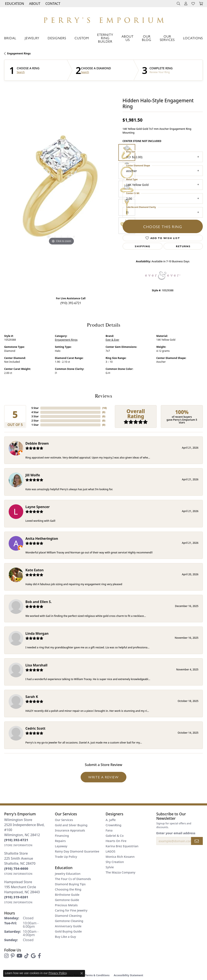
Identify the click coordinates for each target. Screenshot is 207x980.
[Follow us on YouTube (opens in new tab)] (19, 956)
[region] (61, 189)
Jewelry (32, 38)
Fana (109, 830)
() (105, 408)
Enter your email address (176, 833)
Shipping (142, 246)
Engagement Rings (19, 53)
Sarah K (32, 697)
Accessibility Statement (128, 975)
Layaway (61, 846)
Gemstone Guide (67, 900)
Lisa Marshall (36, 665)
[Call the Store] (16, 840)
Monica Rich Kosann (120, 857)
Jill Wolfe (33, 475)
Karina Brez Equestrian (122, 846)
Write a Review (103, 777)
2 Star (35, 421)
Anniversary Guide (68, 926)
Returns (183, 246)
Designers (57, 38)
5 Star (35, 408)
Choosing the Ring (68, 889)
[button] (14, 4)
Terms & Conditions (97, 975)
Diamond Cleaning (68, 916)
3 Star (35, 416)
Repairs (60, 841)
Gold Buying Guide (68, 931)
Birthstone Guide (67, 895)
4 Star (35, 412)
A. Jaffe (111, 820)
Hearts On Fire (116, 841)
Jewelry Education (68, 874)
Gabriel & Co (115, 836)
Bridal (10, 38)
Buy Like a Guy (66, 937)
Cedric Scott (35, 728)
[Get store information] (18, 845)
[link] (52, 4)
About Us (128, 38)
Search (21, 72)
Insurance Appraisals (70, 830)
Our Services (167, 38)
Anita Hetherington (42, 539)
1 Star (35, 425)
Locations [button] (193, 38)
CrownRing (113, 825)
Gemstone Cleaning (69, 921)
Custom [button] (82, 38)
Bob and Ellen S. (39, 602)
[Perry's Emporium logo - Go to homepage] (103, 19)
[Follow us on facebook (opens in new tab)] (39, 956)
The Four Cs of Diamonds (73, 879)
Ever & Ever (112, 340)
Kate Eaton (35, 570)
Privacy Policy (58, 973)
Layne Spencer (38, 507)
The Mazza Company (121, 872)
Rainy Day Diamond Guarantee (77, 851)
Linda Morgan (37, 633)
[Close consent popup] (82, 973)
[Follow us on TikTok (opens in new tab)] (27, 956)
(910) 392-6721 (71, 303)
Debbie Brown (37, 443)
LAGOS (110, 851)
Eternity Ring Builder (105, 38)
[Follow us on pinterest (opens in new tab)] (13, 956)
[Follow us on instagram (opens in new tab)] (6, 956)
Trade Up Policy (66, 857)
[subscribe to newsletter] (197, 841)
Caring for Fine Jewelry (71, 910)
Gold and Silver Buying (71, 825)
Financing (62, 836)
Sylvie (110, 867)
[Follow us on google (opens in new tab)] (33, 956)
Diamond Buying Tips (70, 884)
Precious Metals (66, 905)
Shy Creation (115, 862)
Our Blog (147, 38)
